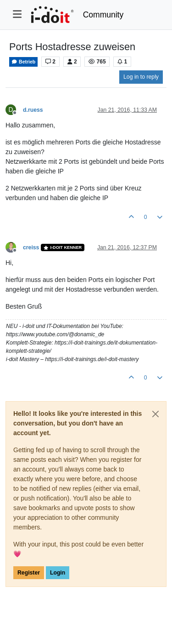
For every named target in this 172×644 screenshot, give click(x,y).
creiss (31, 247)
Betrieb (23, 62)
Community (103, 15)
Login (58, 573)
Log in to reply (141, 77)
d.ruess (33, 110)
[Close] (155, 414)
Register (29, 573)
